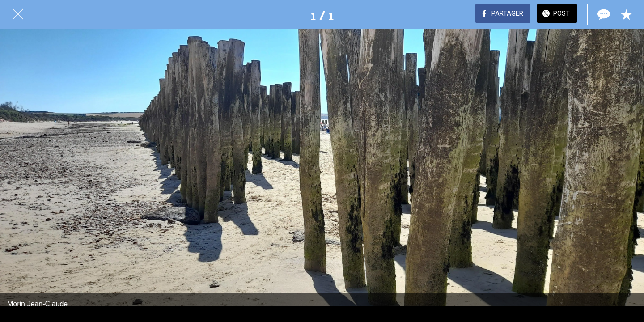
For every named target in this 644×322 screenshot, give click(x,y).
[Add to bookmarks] (626, 14)
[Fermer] (18, 14)
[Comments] (603, 14)
